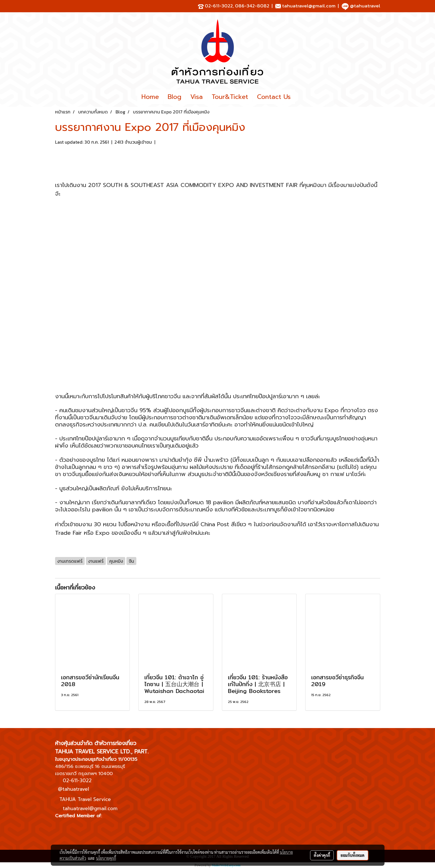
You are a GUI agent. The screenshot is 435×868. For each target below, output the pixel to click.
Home (150, 97)
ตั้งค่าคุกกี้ (322, 855)
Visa (197, 97)
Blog (175, 97)
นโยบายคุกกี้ (106, 858)
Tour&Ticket (230, 97)
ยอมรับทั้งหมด (353, 855)
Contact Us (274, 97)
